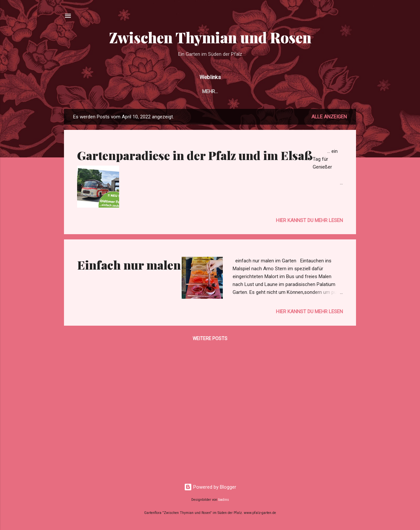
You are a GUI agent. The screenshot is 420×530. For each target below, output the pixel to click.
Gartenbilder (208, 92)
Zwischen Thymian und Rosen (210, 37)
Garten (134, 92)
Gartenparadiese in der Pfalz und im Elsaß (195, 155)
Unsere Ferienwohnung (266, 92)
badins (224, 500)
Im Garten (168, 92)
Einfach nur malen (129, 265)
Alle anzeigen (329, 117)
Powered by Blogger (210, 487)
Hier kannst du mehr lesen (309, 220)
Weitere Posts (210, 338)
